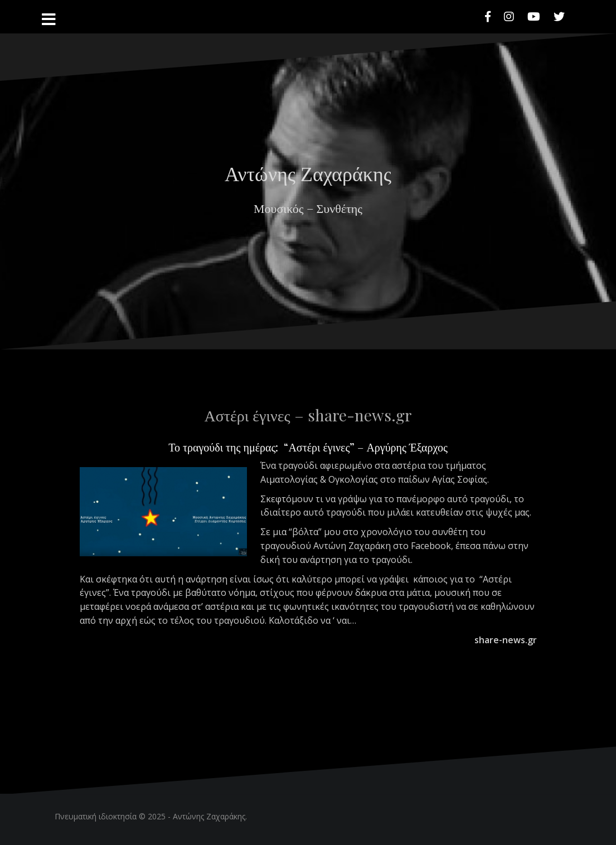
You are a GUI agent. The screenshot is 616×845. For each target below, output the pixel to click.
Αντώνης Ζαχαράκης (308, 173)
